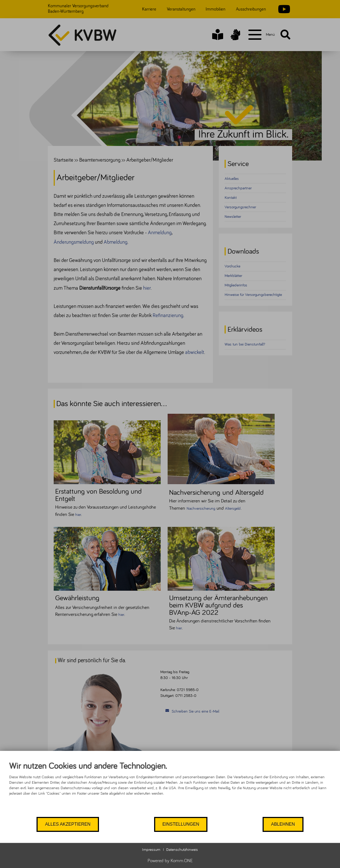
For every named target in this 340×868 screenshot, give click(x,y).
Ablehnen (283, 824)
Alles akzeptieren (67, 824)
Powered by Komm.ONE (170, 861)
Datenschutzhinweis (182, 850)
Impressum (151, 850)
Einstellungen (180, 824)
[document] (170, 788)
